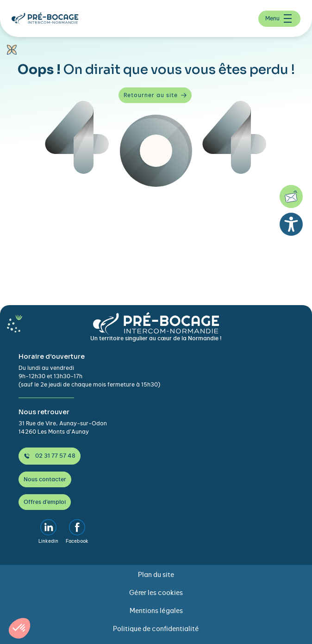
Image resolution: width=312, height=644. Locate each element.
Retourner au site (155, 95)
